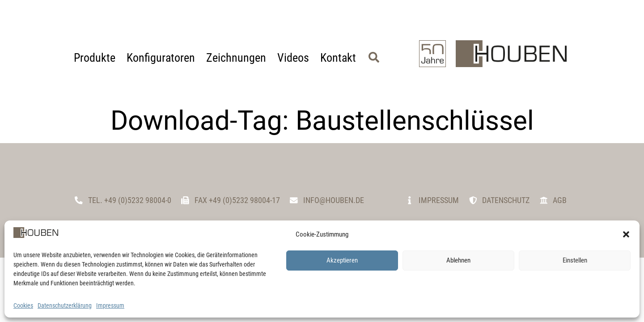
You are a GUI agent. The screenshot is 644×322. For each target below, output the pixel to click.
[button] (626, 234)
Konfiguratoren (161, 58)
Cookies (23, 305)
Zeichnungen (236, 58)
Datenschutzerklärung (65, 305)
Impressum (110, 305)
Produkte (95, 58)
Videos (293, 58)
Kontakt (338, 58)
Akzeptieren (342, 260)
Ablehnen (458, 260)
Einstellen (575, 260)
